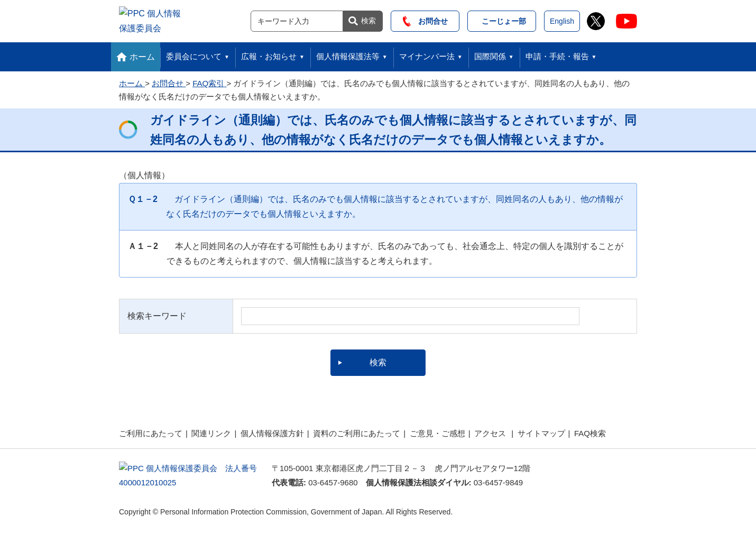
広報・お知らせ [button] (269, 54)
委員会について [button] (194, 54)
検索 (368, 19)
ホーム (142, 54)
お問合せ (425, 20)
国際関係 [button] (490, 54)
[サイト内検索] (297, 20)
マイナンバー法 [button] (427, 54)
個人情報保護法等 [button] (348, 54)
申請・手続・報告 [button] (557, 54)
